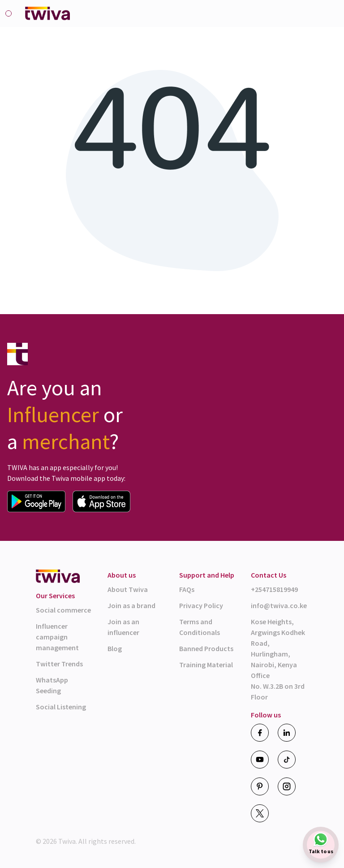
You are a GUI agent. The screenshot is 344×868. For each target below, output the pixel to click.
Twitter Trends (59, 664)
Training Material (206, 665)
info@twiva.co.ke (279, 605)
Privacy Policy (201, 605)
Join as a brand (131, 605)
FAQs (187, 589)
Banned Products (206, 648)
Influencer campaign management (57, 637)
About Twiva (128, 589)
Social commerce (63, 610)
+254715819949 (274, 589)
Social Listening (61, 707)
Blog (115, 648)
